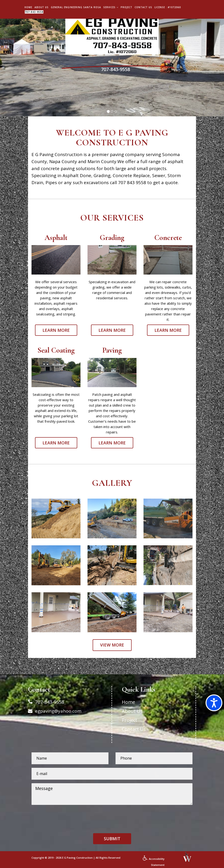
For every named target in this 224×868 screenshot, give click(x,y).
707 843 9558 (132, 182)
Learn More (56, 330)
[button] (112, 839)
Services (111, 7)
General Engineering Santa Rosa (76, 7)
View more (112, 645)
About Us (42, 7)
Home (28, 7)
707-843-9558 (34, 12)
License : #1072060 (168, 7)
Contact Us (143, 7)
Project (126, 7)
